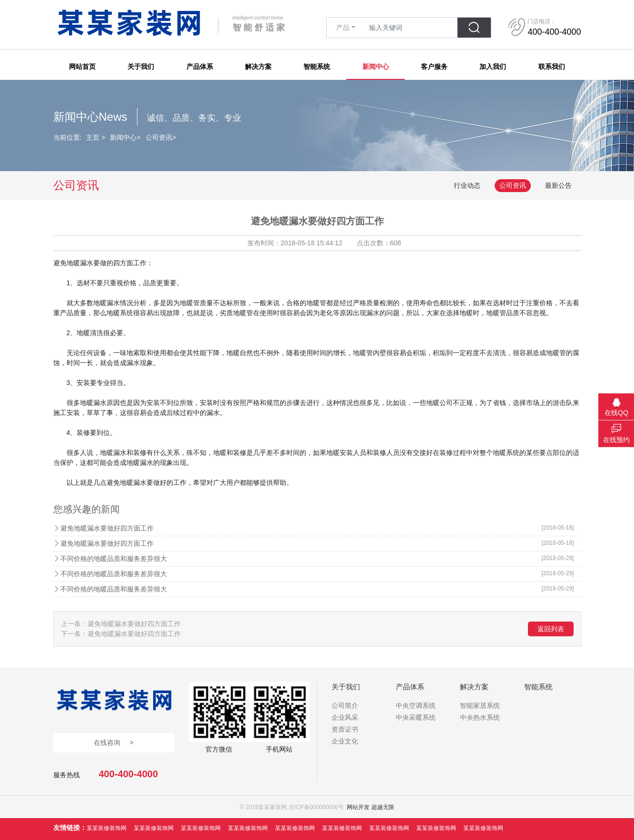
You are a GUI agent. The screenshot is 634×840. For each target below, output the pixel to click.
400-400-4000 (129, 774)
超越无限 (383, 807)
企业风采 (345, 717)
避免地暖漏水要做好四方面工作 (317, 528)
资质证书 (345, 729)
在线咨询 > (114, 743)
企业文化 (345, 741)
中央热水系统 (480, 717)
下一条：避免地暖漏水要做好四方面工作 (121, 634)
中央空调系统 (416, 705)
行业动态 (467, 185)
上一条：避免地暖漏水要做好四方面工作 (121, 624)
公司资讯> (161, 137)
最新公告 (558, 185)
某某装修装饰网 (107, 828)
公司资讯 (513, 185)
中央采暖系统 (416, 717)
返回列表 (551, 629)
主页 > (96, 137)
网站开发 (358, 807)
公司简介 (345, 705)
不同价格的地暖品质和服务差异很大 (317, 558)
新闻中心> (125, 137)
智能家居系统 (480, 705)
